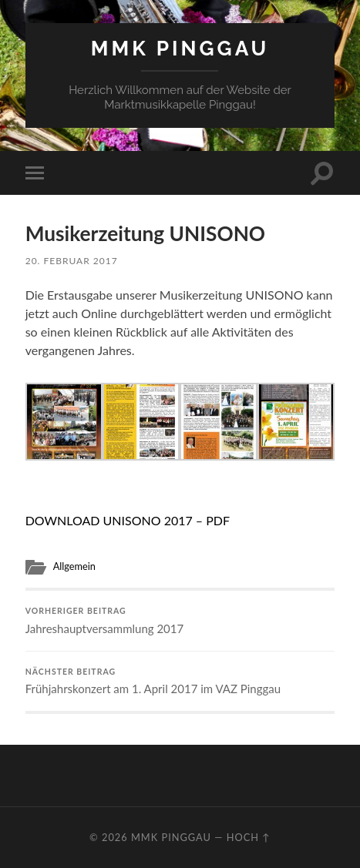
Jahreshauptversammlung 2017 (180, 621)
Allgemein (74, 566)
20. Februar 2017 (72, 261)
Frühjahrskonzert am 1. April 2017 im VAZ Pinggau (180, 682)
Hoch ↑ (249, 837)
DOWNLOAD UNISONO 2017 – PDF (128, 520)
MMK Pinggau (180, 48)
